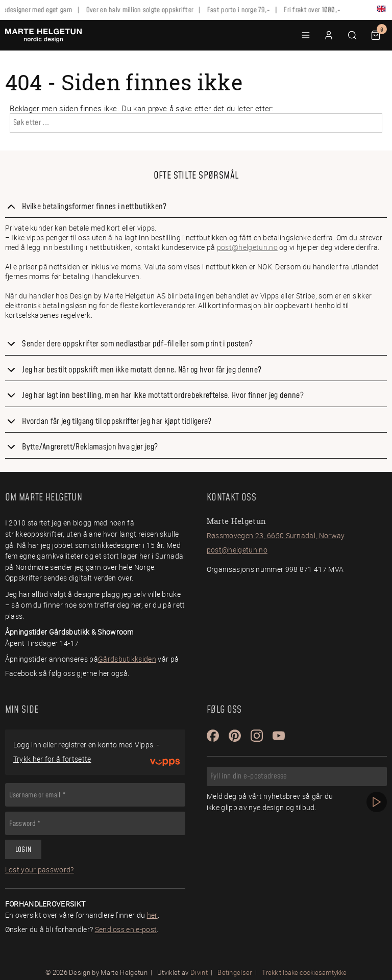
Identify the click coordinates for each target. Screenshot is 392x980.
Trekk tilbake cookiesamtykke (304, 973)
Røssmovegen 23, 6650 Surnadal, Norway (276, 535)
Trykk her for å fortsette (52, 759)
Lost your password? (40, 870)
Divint (199, 972)
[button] (306, 35)
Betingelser (235, 972)
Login (23, 850)
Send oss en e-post (126, 929)
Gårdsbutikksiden (127, 659)
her (152, 915)
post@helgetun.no (247, 247)
